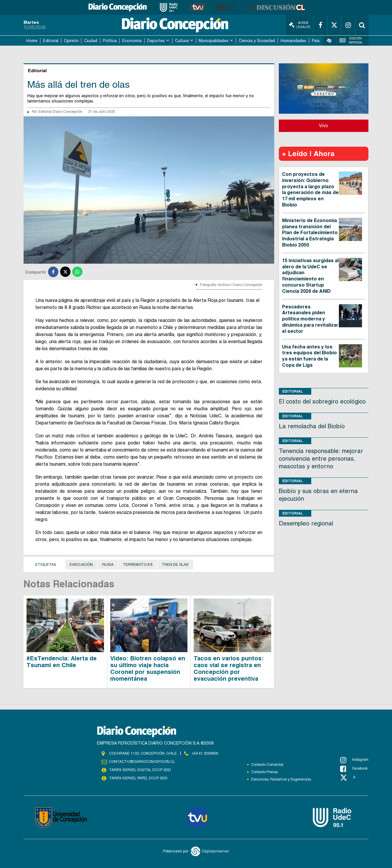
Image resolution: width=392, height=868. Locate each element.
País (316, 41)
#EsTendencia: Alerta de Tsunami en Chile (62, 662)
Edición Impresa (351, 40)
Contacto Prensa (264, 772)
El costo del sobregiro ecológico (322, 401)
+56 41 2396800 (205, 753)
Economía (132, 41)
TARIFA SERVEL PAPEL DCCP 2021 (139, 778)
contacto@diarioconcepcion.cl (142, 762)
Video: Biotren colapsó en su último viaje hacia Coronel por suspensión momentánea (148, 668)
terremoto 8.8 (138, 565)
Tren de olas (175, 565)
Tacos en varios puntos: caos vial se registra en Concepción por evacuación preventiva (229, 668)
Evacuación (81, 565)
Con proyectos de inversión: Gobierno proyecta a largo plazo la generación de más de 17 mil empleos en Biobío (310, 190)
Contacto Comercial (267, 765)
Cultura (182, 41)
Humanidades (293, 41)
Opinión (71, 41)
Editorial (51, 41)
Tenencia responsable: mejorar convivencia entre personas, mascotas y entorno (321, 459)
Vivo (323, 126)
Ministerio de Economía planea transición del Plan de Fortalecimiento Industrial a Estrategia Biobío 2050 (310, 233)
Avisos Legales (299, 25)
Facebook (354, 769)
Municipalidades (214, 41)
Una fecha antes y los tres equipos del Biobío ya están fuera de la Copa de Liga (309, 356)
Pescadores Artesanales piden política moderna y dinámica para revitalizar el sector (310, 319)
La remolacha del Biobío (312, 426)
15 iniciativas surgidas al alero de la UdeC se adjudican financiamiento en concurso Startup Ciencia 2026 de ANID (310, 276)
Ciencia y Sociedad (257, 41)
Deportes (156, 41)
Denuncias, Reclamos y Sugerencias (281, 779)
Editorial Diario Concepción (60, 112)
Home (32, 41)
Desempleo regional (306, 523)
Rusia (108, 565)
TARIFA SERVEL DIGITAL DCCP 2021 (140, 770)
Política (110, 41)
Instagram (354, 760)
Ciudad (91, 41)
